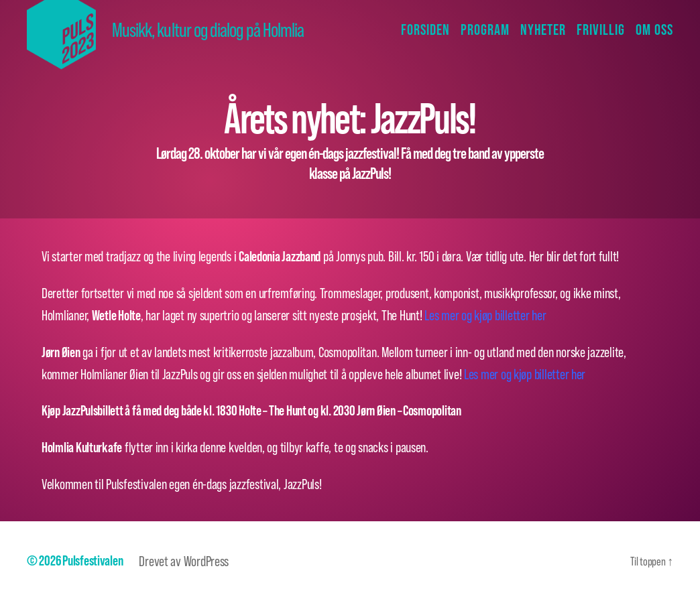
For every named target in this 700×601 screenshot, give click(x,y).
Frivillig (601, 29)
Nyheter (543, 29)
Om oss (654, 29)
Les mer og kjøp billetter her (485, 315)
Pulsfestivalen (93, 560)
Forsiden (425, 29)
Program (485, 29)
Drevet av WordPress (184, 561)
